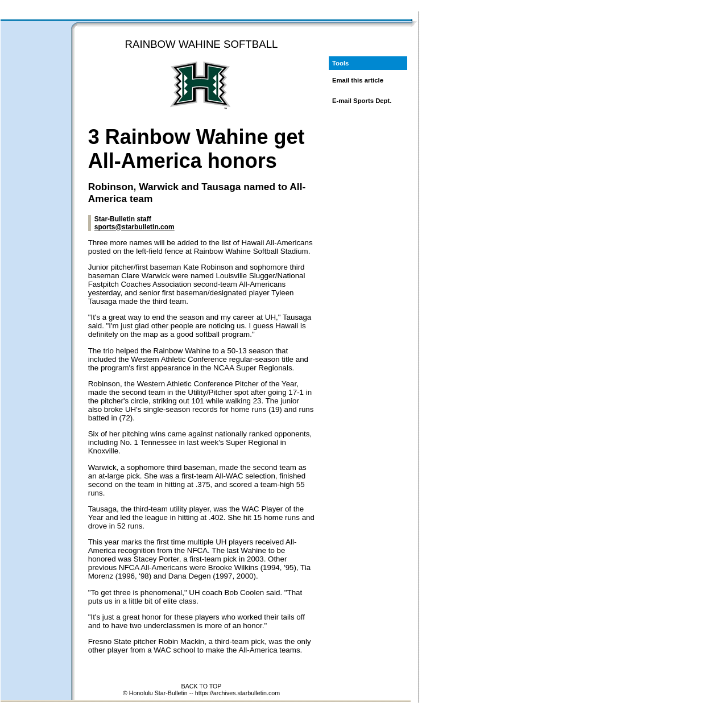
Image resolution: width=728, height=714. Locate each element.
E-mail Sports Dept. (362, 101)
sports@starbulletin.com (135, 227)
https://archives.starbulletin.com (237, 693)
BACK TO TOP (202, 686)
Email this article (358, 80)
